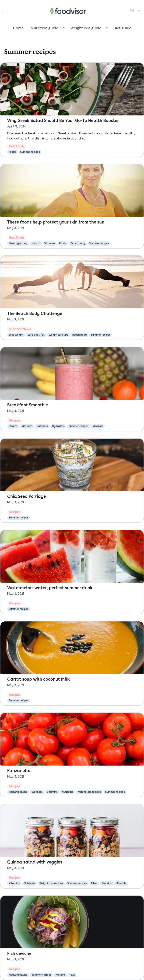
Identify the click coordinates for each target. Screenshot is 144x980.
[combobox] (135, 11)
